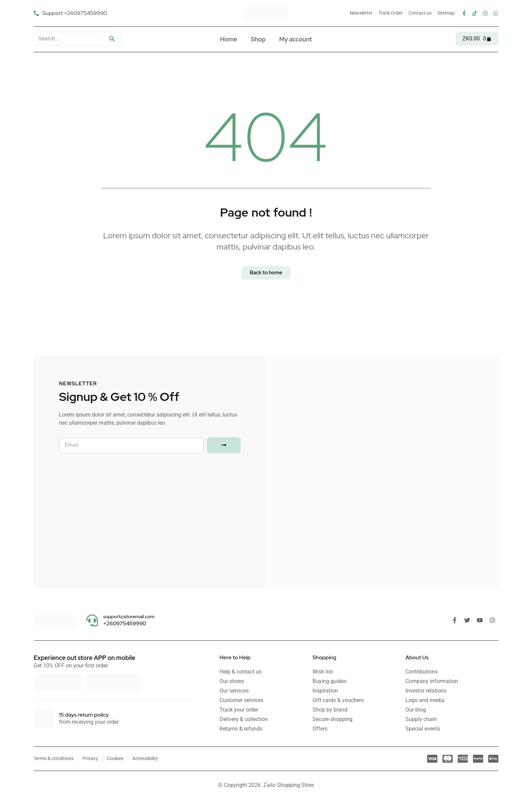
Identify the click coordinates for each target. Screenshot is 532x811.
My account (296, 39)
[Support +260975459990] (71, 13)
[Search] (112, 39)
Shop (258, 39)
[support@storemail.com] (92, 620)
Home (229, 39)
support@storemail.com (129, 616)
